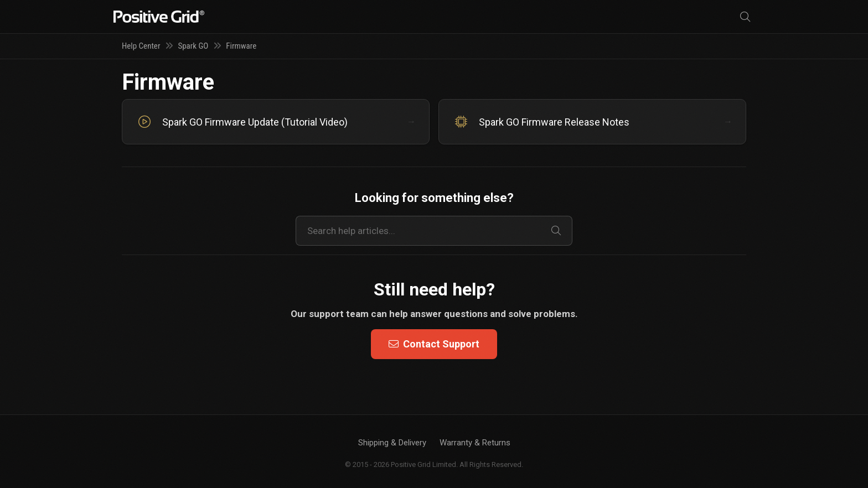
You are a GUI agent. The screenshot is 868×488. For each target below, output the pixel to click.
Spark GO (193, 46)
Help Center (141, 46)
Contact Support (434, 344)
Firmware (241, 46)
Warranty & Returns (475, 443)
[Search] (745, 17)
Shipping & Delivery (392, 443)
